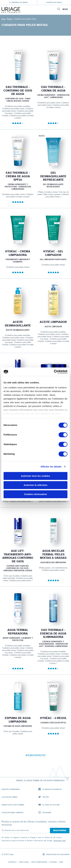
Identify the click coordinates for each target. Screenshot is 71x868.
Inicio (4, 19)
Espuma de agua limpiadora (18, 724)
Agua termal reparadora (18, 636)
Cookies (53, 862)
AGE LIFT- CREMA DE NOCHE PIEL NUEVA (53, 403)
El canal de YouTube (49, 805)
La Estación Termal (10, 797)
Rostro (10, 19)
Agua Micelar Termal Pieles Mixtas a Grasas (53, 559)
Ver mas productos (35, 755)
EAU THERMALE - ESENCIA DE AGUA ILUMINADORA (53, 638)
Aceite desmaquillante (18, 328)
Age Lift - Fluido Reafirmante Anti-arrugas (18, 404)
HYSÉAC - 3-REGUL (53, 723)
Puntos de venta (55, 2)
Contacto (12, 862)
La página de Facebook (50, 789)
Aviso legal (24, 862)
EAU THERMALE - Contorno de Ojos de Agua (18, 90)
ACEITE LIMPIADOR (53, 326)
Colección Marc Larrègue (12, 812)
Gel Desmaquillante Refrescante (53, 181)
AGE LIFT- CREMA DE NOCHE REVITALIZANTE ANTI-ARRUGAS (18, 484)
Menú (65, 9)
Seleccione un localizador (56, 854)
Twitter (44, 797)
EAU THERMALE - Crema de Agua (53, 89)
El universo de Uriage (19, 2)
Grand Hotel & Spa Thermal (13, 805)
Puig (61, 862)
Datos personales (39, 862)
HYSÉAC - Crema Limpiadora (18, 258)
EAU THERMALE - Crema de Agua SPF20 (18, 181)
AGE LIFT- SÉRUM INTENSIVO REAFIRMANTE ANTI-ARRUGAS (53, 484)
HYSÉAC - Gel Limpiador (53, 258)
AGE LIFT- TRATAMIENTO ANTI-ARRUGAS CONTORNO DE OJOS (18, 561)
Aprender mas (60, 840)
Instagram (45, 813)
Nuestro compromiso (11, 789)
